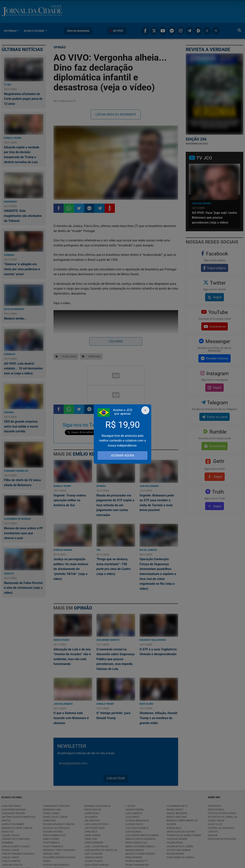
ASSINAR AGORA (123, 455)
